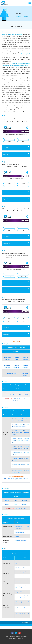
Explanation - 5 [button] (7, 334)
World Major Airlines (21, 568)
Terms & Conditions (21, 637)
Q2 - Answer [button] (6, 192)
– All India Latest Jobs (16, 508)
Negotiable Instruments (22, 592)
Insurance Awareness (21, 540)
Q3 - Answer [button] (6, 236)
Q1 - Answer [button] (6, 148)
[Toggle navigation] (30, 3)
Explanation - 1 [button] (7, 155)
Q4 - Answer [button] (6, 283)
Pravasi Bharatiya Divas (22, 572)
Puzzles (17, 536)
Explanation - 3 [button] (7, 243)
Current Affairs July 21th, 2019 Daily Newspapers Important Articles (20, 433)
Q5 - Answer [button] (6, 327)
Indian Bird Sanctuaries (22, 576)
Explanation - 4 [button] (7, 290)
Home (7, 637)
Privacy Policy (13, 639)
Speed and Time (20, 532)
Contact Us (20, 639)
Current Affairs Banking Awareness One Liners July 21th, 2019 (20, 441)
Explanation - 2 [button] (7, 199)
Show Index (25, 623)
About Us (12, 637)
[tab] (16, 148)
